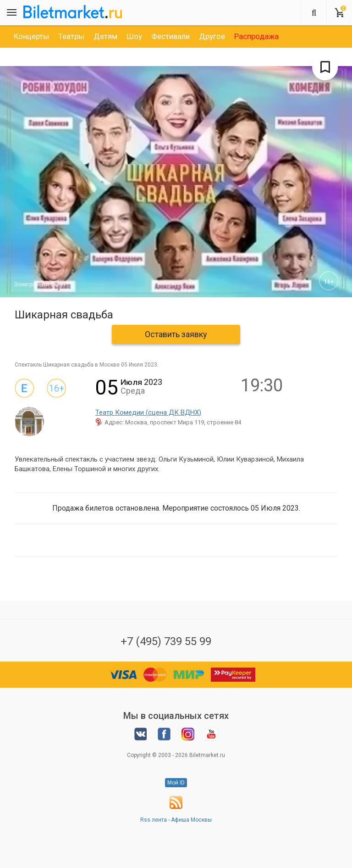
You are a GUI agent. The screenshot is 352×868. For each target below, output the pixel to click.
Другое (212, 36)
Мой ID (176, 783)
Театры (71, 36)
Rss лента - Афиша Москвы (176, 820)
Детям (105, 36)
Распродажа (256, 36)
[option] (31, 36)
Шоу (134, 36)
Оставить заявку (176, 334)
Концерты (31, 36)
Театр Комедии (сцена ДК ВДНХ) (148, 412)
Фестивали (170, 36)
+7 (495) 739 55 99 (166, 641)
